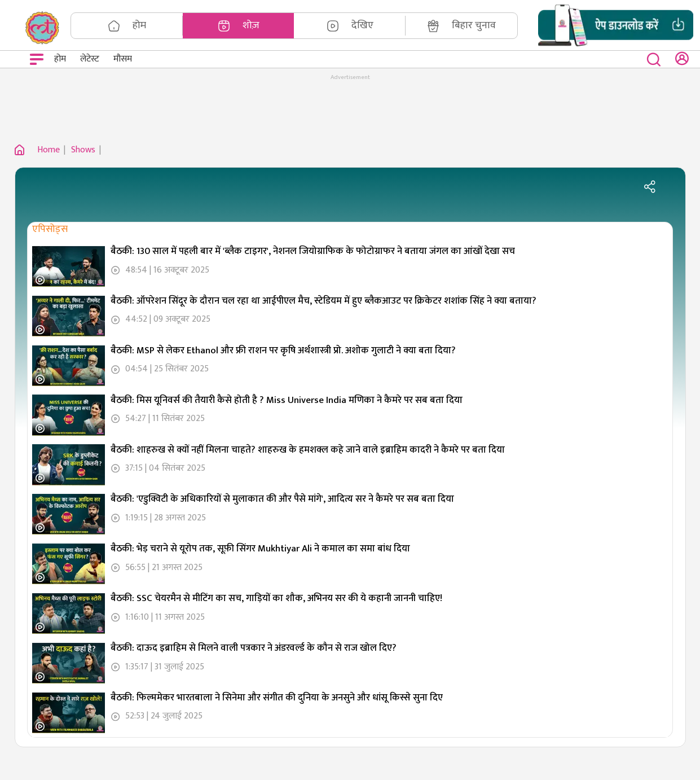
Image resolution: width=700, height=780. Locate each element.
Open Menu (38, 61)
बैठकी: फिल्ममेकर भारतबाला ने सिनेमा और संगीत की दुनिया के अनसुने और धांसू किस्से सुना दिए (277, 698)
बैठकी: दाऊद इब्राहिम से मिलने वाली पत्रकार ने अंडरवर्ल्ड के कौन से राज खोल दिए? (254, 648)
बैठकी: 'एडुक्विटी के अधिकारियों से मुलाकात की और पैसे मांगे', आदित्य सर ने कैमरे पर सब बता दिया (282, 499)
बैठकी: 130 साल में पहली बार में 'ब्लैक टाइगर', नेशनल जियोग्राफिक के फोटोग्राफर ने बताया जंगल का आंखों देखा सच (313, 251)
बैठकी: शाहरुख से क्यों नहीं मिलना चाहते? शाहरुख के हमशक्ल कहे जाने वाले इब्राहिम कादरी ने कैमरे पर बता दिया (308, 450)
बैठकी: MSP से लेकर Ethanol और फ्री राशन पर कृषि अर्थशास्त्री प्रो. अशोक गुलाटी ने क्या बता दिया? (283, 350)
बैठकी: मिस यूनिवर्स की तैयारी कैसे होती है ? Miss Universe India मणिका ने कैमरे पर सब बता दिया (287, 400)
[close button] (656, 59)
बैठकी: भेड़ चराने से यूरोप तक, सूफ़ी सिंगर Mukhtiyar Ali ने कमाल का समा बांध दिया (260, 549)
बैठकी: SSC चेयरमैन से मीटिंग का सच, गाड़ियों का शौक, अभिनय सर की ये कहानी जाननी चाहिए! (276, 598)
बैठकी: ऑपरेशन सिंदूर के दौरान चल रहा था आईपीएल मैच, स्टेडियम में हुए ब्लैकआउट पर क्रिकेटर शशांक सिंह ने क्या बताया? (323, 301)
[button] (616, 26)
